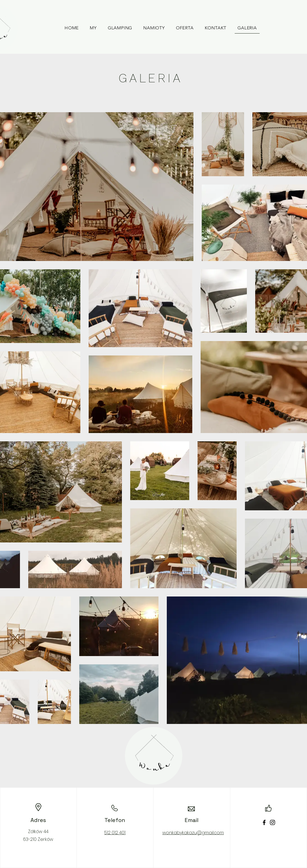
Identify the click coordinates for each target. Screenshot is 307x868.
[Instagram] (273, 822)
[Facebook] (264, 822)
